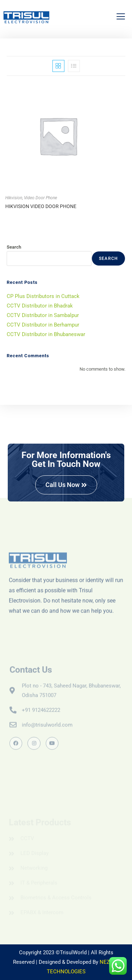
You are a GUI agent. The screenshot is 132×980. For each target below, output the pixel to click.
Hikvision (14, 198)
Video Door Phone (40, 198)
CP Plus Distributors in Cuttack (43, 296)
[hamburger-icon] (121, 17)
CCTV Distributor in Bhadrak (40, 306)
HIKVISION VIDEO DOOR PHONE (41, 206)
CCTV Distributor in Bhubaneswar (46, 334)
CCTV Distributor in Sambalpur (43, 315)
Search (14, 247)
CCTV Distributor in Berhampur (43, 325)
